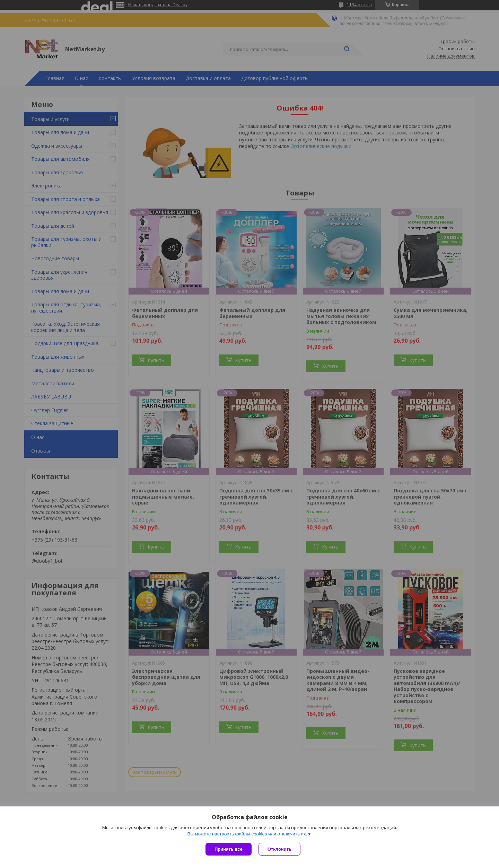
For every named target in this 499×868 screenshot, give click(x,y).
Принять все (229, 849)
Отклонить (279, 849)
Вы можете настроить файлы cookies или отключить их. (247, 834)
